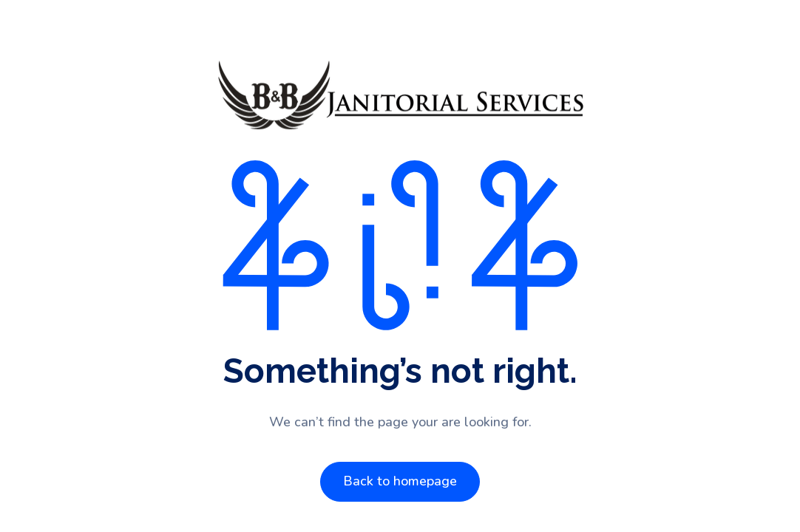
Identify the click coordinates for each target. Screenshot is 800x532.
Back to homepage (400, 481)
